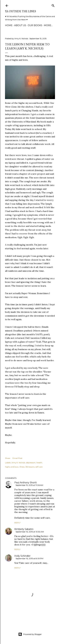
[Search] (53, 5)
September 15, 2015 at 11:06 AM (29, 485)
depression (31, 463)
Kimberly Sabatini (24, 529)
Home (9, 25)
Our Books (35, 25)
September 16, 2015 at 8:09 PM (29, 558)
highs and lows (12, 467)
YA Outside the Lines (20, 11)
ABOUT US (20, 25)
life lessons (30, 467)
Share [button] (8, 458)
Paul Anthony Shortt (26, 483)
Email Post (17, 458)
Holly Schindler (22, 556)
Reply (17, 523)
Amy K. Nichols (18, 463)
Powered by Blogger (30, 634)
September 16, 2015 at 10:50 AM (30, 532)
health (39, 463)
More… (48, 25)
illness (22, 467)
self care (39, 467)
